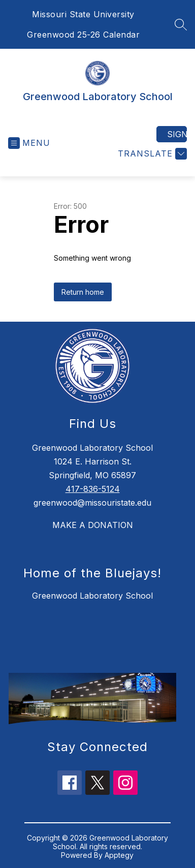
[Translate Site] (151, 154)
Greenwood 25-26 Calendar (83, 35)
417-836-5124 (93, 489)
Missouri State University (83, 14)
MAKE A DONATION (93, 525)
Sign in (177, 134)
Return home (83, 292)
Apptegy (119, 855)
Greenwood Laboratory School (92, 596)
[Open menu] (29, 143)
